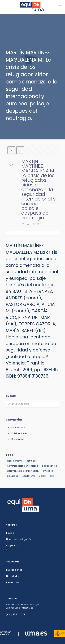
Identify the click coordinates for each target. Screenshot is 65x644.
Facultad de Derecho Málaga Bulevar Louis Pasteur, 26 (22, 606)
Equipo (10, 533)
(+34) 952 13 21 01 (15, 614)
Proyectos (12, 545)
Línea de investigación (19, 539)
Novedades (18, 428)
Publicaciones (19, 433)
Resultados (18, 439)
